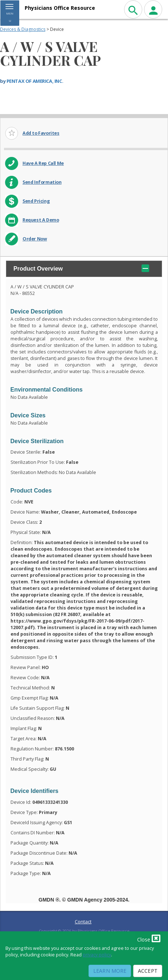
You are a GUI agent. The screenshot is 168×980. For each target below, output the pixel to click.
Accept (148, 971)
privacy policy (97, 955)
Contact (83, 922)
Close (149, 938)
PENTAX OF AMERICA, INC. (35, 81)
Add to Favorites (41, 133)
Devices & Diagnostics (23, 29)
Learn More (110, 971)
